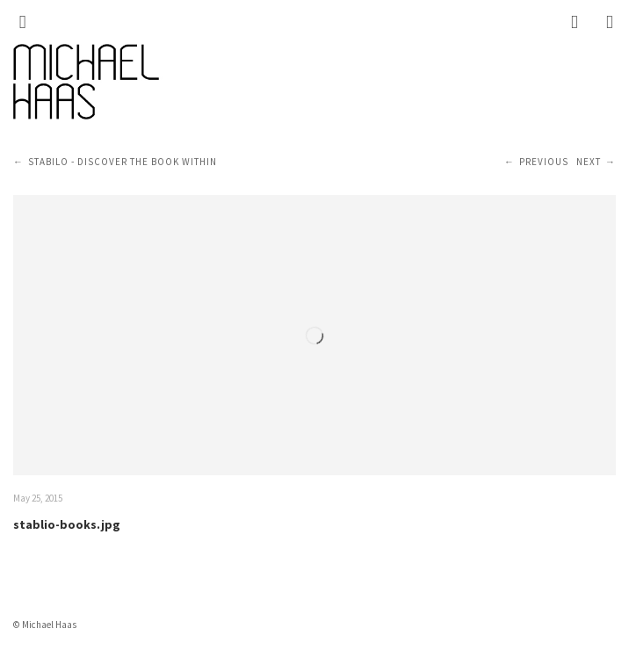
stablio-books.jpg (67, 524)
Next (589, 162)
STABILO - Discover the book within (123, 162)
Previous (544, 162)
